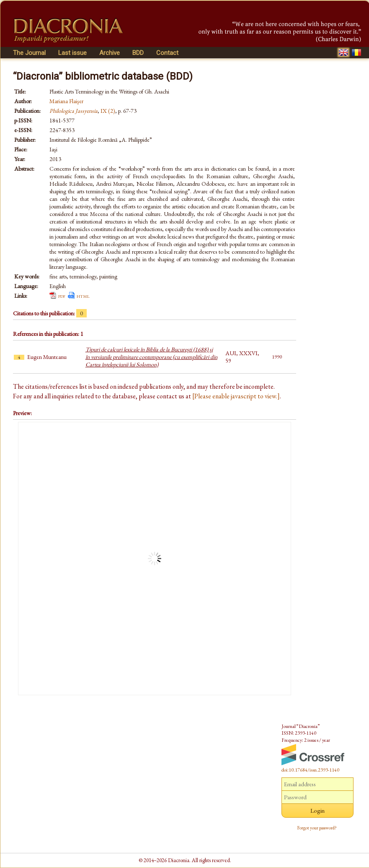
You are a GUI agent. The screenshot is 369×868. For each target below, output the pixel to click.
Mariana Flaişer (66, 101)
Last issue (72, 53)
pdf (62, 296)
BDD (138, 53)
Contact (167, 53)
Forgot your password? (317, 828)
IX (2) (108, 111)
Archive (110, 53)
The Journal (29, 53)
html (83, 296)
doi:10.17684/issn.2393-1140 (310, 770)
